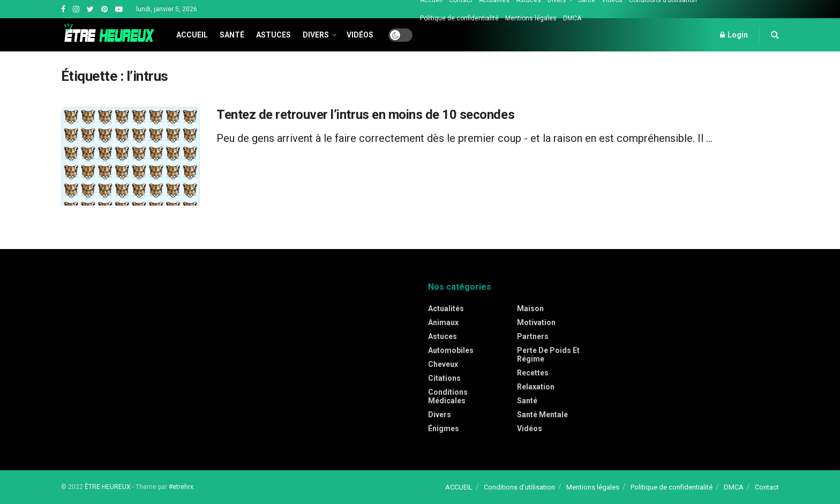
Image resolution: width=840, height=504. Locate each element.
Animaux (443, 322)
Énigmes (444, 428)
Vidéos (360, 35)
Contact (767, 487)
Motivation (536, 322)
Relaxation (536, 387)
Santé (232, 35)
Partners (533, 336)
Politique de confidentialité (459, 18)
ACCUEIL (459, 487)
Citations (444, 378)
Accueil (192, 35)
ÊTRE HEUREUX (108, 487)
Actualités (446, 309)
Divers (316, 35)
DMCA (572, 18)
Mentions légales (531, 18)
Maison (530, 309)
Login (734, 35)
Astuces (273, 35)
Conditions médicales (448, 396)
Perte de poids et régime (548, 355)
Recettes (533, 373)
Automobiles (451, 350)
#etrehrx (181, 487)
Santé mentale (542, 415)
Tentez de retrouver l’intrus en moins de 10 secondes (365, 115)
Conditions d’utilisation (519, 487)
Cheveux (443, 364)
